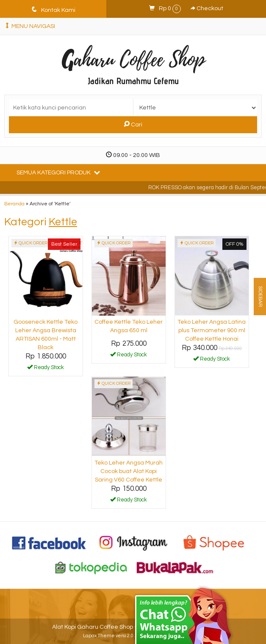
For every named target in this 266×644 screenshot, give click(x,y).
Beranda (14, 204)
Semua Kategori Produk (58, 172)
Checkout (207, 8)
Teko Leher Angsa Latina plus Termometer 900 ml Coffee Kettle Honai (212, 330)
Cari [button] (133, 124)
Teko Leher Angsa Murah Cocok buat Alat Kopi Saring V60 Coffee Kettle (129, 471)
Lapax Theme (99, 636)
